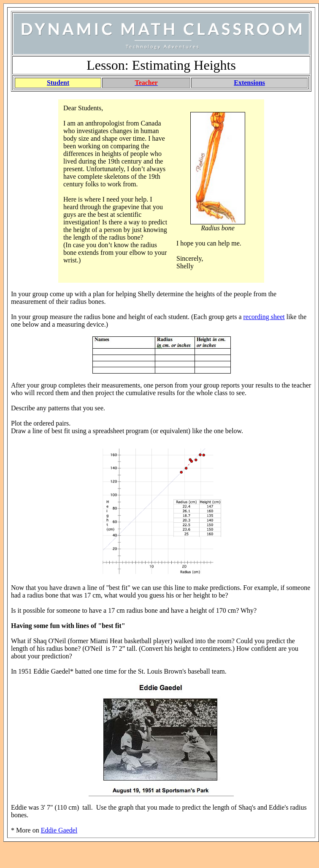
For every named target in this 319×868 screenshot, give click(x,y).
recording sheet (264, 317)
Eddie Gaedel (59, 830)
